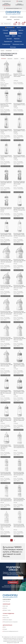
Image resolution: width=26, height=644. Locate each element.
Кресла (14, 36)
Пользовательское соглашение (11, 622)
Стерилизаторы (6, 44)
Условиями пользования (16, 587)
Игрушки (6, 33)
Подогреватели (8, 42)
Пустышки (9, 39)
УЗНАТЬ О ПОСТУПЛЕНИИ (5, 88)
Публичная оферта (8, 620)
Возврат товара (7, 610)
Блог (5, 627)
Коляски (19, 28)
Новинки (9, 20)
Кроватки (21, 30)
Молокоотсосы (18, 42)
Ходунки (7, 36)
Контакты (17, 20)
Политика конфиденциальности (11, 631)
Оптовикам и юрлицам (16, 17)
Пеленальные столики (18, 44)
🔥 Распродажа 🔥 (10, 28)
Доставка (6, 606)
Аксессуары (13, 47)
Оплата (5, 608)
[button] (6, 5)
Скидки (5, 629)
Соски (19, 36)
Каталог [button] (5, 17)
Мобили (20, 33)
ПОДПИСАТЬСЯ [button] (13, 582)
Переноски (17, 39)
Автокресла (13, 30)
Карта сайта (6, 618)
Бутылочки (13, 33)
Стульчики (5, 30)
